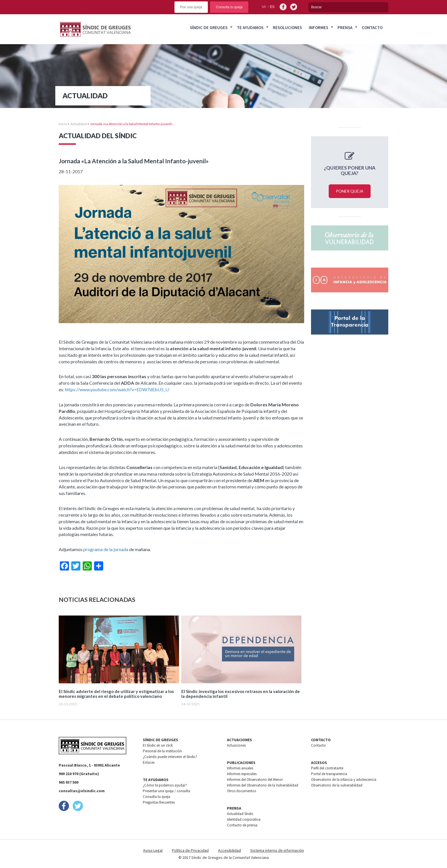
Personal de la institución (162, 751)
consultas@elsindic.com (82, 791)
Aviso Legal (153, 850)
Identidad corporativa (244, 819)
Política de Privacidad (190, 850)
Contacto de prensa (242, 825)
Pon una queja (191, 7)
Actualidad (79, 124)
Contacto (372, 27)
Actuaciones (236, 745)
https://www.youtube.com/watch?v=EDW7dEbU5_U (117, 389)
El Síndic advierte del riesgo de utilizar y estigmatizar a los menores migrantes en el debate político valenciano (116, 694)
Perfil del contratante (327, 768)
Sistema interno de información (277, 850)
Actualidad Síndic (240, 814)
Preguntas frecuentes (159, 802)
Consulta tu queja (229, 7)
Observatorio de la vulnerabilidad (337, 785)
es (272, 7)
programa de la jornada (106, 549)
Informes (318, 27)
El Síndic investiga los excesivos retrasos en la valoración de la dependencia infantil (241, 694)
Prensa (345, 27)
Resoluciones (287, 27)
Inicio (63, 124)
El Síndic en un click (158, 745)
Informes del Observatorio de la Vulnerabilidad (263, 785)
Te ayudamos (250, 27)
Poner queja (350, 191)
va (264, 7)
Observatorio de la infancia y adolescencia (344, 780)
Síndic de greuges (209, 27)
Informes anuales (240, 768)
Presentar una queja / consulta (166, 791)
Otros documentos (241, 791)
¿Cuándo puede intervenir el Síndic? (170, 757)
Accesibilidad (229, 850)
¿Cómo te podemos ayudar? (165, 785)
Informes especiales (242, 774)
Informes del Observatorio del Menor (255, 780)
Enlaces (149, 762)
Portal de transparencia (329, 774)
